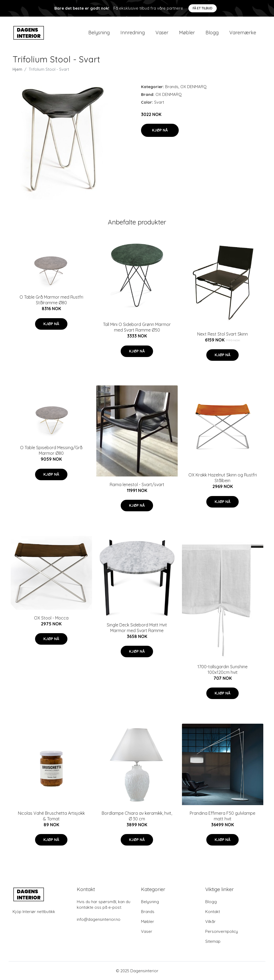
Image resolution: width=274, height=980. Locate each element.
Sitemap (213, 941)
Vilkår (210, 921)
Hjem (17, 69)
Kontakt (213, 912)
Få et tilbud (203, 8)
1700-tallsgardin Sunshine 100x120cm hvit (222, 669)
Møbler (187, 33)
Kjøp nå (160, 130)
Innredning (133, 33)
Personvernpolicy (222, 931)
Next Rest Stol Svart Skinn (222, 334)
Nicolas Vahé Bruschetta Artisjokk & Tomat (51, 816)
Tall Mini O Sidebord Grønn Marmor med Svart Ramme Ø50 (137, 327)
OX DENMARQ (193, 87)
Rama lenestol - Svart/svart (137, 485)
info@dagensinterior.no (99, 919)
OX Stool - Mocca (51, 618)
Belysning (99, 33)
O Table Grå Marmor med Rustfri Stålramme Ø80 (51, 300)
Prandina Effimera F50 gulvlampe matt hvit (222, 816)
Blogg (212, 33)
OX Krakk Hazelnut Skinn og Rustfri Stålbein (223, 478)
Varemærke (243, 33)
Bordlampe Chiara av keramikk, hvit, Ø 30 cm (137, 816)
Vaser (162, 33)
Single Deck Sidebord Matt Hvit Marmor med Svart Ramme (137, 628)
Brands (172, 87)
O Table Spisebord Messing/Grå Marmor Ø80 (51, 450)
